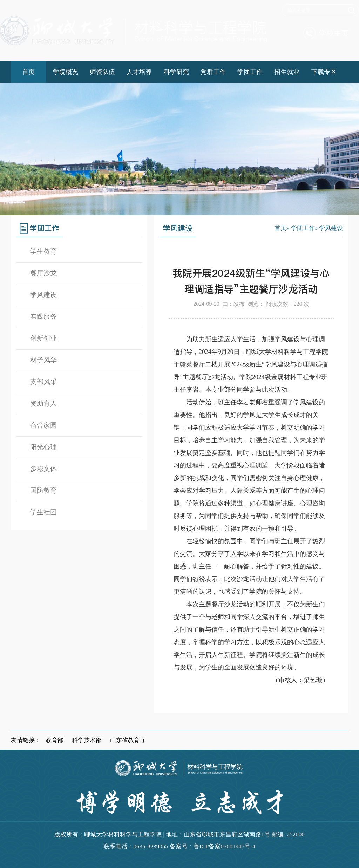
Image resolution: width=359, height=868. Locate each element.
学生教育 (43, 251)
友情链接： (26, 740)
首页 (28, 72)
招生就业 (287, 72)
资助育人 (43, 403)
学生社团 (43, 512)
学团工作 (250, 72)
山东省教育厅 (128, 740)
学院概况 (66, 72)
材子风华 (43, 360)
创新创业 (43, 338)
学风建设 (43, 295)
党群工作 (213, 72)
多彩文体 (43, 469)
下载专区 (324, 72)
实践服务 (43, 317)
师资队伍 (102, 72)
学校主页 (326, 33)
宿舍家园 (43, 425)
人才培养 (139, 72)
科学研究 (176, 72)
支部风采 (43, 382)
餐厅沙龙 (43, 273)
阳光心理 (43, 447)
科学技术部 (87, 740)
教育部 (55, 740)
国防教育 (43, 490)
